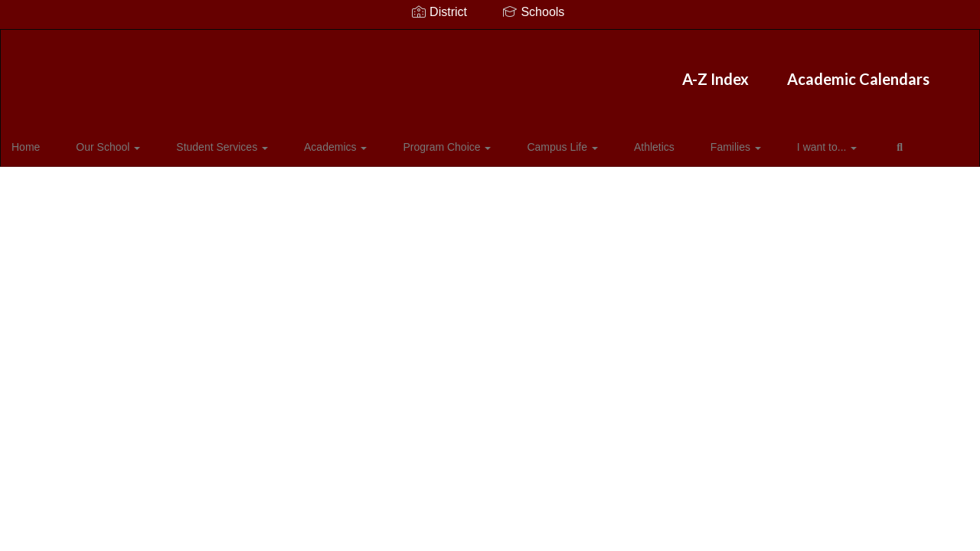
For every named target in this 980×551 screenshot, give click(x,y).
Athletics (600, 141)
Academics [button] (320, 141)
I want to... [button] (746, 141)
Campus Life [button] (521, 141)
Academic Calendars (545, 71)
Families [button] (668, 141)
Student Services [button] (220, 141)
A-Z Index (402, 71)
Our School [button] (119, 141)
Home (49, 141)
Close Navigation (76, 185)
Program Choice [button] (418, 141)
